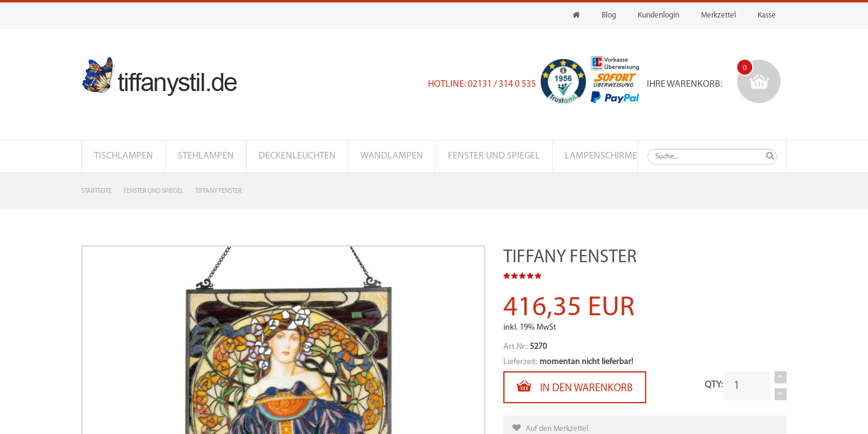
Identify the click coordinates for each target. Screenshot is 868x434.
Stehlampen (206, 156)
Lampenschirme (601, 156)
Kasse (767, 15)
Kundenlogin (659, 15)
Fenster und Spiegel (494, 156)
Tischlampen (124, 156)
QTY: (714, 385)
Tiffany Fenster (219, 191)
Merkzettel (719, 15)
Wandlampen (392, 156)
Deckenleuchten (297, 156)
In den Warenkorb (575, 386)
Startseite (96, 191)
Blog (609, 15)
